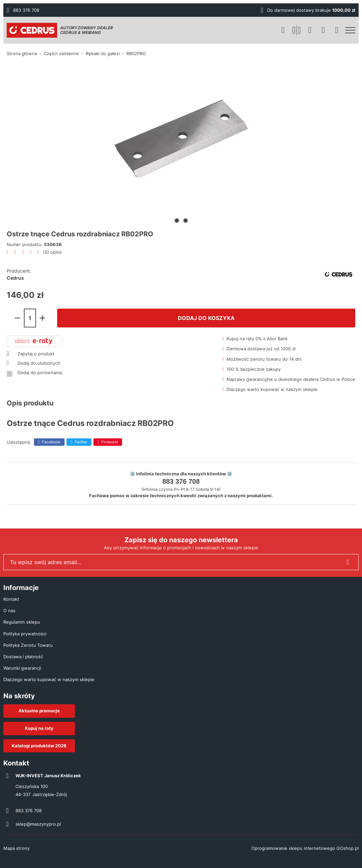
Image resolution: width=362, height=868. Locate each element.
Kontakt (11, 599)
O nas (9, 610)
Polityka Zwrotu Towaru (28, 645)
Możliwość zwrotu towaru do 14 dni (264, 359)
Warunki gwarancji (22, 668)
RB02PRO (136, 53)
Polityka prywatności (25, 634)
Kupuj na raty (39, 728)
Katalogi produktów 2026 (39, 746)
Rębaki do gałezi (103, 53)
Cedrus (15, 278)
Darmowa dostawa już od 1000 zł (261, 349)
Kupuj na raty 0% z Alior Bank (257, 339)
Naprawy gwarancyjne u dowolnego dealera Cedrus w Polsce (291, 379)
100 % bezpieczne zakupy (254, 369)
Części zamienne (61, 53)
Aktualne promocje (39, 711)
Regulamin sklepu (22, 622)
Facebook (51, 442)
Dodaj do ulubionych (39, 363)
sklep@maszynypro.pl (38, 824)
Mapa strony (16, 848)
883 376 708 (26, 10)
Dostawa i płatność (23, 657)
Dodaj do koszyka (206, 318)
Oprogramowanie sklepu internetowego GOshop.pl (305, 848)
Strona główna (22, 53)
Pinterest (110, 442)
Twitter (81, 442)
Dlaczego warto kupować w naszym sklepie (272, 389)
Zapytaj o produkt (36, 354)
